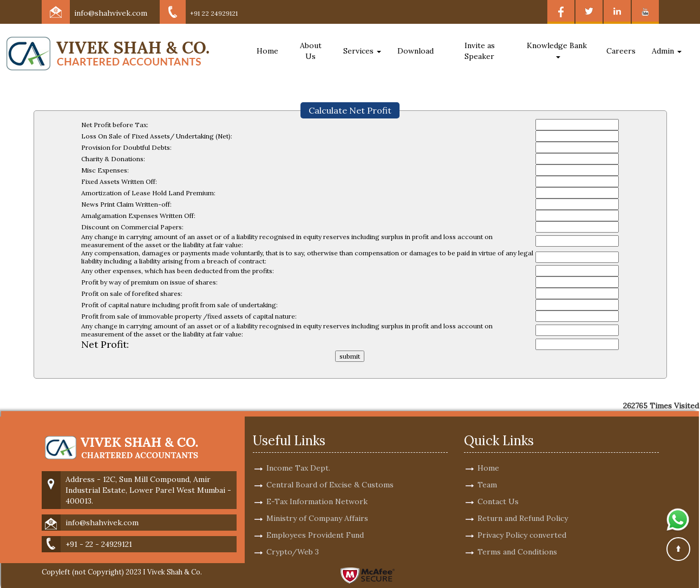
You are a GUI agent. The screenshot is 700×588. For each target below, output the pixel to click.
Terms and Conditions (517, 539)
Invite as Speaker (480, 51)
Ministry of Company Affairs (317, 506)
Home (267, 51)
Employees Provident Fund (315, 523)
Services (362, 51)
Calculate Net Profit (350, 110)
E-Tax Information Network (317, 489)
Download (416, 51)
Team (487, 472)
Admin (667, 51)
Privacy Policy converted (522, 523)
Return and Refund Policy (523, 506)
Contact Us (498, 489)
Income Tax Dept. (298, 455)
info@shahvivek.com (111, 13)
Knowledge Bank (558, 49)
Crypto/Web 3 (293, 539)
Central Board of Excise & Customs (330, 472)
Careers (621, 51)
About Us (311, 51)
